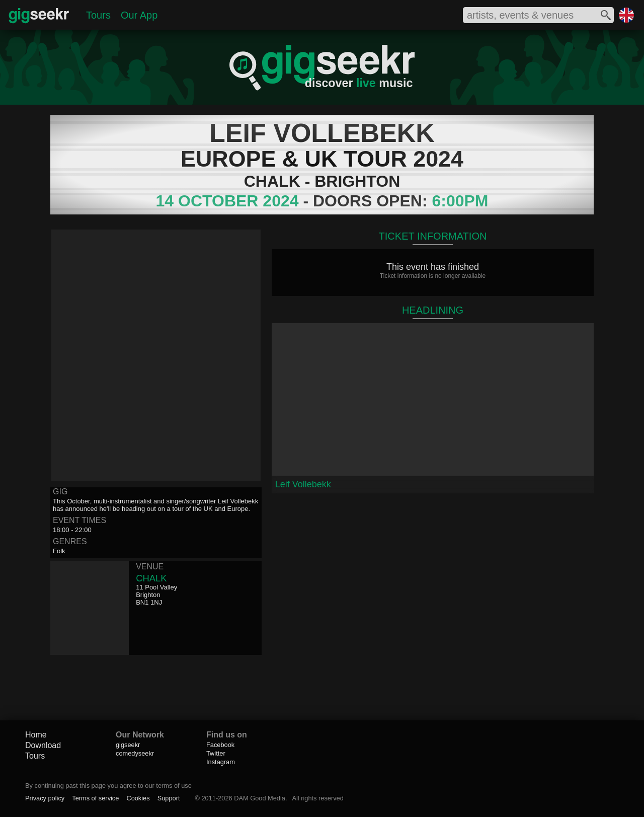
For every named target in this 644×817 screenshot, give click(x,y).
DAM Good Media (260, 798)
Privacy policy (45, 798)
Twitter (216, 753)
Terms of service (95, 798)
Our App (139, 15)
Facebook (220, 745)
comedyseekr (135, 753)
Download (43, 745)
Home (36, 735)
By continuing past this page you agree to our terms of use (108, 786)
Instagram (221, 762)
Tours (98, 15)
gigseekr (128, 745)
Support (169, 798)
